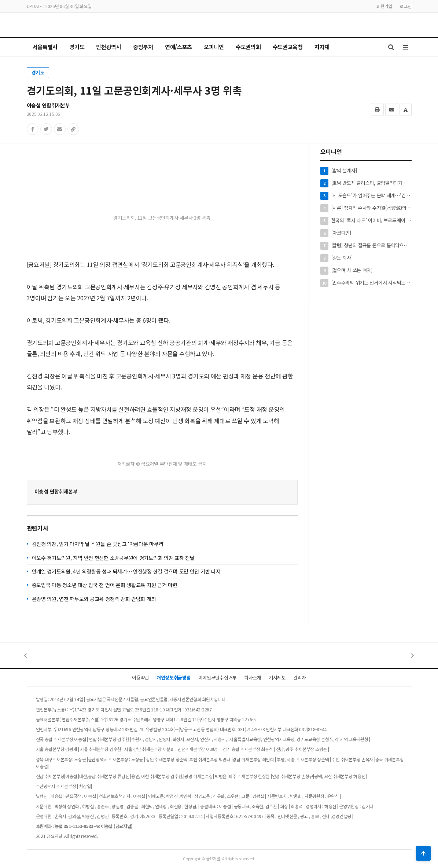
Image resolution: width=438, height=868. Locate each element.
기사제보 (277, 677)
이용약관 (141, 677)
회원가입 (384, 6)
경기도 (38, 72)
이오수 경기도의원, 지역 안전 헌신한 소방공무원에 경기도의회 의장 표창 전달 (113, 558)
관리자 (300, 677)
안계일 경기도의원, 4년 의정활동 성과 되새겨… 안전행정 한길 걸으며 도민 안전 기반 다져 (126, 571)
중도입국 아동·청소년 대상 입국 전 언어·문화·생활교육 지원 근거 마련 (105, 585)
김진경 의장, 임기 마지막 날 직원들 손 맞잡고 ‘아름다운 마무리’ (98, 544)
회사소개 (253, 677)
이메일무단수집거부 (218, 677)
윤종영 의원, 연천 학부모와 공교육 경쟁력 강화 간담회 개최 (94, 599)
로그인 (405, 6)
